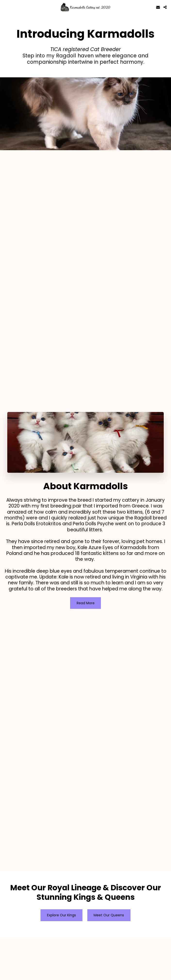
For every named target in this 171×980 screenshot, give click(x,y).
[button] (5, 7)
